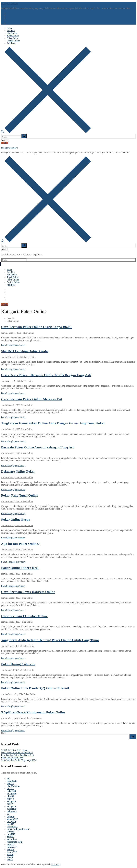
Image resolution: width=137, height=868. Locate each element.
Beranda (11, 318)
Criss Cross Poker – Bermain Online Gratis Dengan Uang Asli (46, 375)
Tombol (5, 143)
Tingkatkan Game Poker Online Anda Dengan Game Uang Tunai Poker (53, 423)
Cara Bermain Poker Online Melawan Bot (32, 399)
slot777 (10, 789)
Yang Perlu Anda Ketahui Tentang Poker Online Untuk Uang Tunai (50, 640)
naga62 (10, 799)
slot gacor (11, 794)
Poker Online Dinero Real (20, 568)
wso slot (11, 849)
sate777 (10, 804)
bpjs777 (11, 824)
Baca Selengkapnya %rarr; (13, 345)
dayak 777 (12, 852)
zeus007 (11, 837)
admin (4, 333)
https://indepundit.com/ (18, 829)
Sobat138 (11, 791)
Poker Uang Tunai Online (20, 495)
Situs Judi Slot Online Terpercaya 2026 (19, 760)
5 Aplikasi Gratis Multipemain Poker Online (33, 712)
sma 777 (11, 844)
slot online (12, 839)
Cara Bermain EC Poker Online (24, 616)
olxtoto (10, 855)
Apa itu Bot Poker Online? (20, 544)
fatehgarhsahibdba (9, 3)
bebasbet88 (12, 827)
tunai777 (11, 834)
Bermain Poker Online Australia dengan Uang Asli (38, 447)
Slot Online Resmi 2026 (12, 758)
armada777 (12, 819)
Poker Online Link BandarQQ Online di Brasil (35, 688)
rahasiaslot (12, 847)
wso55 (10, 857)
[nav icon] (5, 140)
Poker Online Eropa (16, 520)
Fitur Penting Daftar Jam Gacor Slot (18, 755)
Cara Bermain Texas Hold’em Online (28, 592)
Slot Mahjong (13, 786)
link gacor (12, 811)
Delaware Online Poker (18, 471)
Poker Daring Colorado (18, 664)
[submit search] (24, 136)
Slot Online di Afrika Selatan (14, 750)
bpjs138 (11, 816)
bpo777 (10, 783)
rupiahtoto (12, 781)
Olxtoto (10, 832)
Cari (3, 733)
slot (8, 778)
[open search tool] (46, 132)
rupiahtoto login (15, 842)
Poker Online (27, 333)
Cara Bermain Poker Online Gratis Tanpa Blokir (37, 327)
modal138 (12, 809)
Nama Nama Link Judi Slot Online (17, 753)
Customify (56, 864)
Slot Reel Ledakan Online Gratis (25, 351)
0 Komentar (36, 718)
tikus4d (10, 796)
